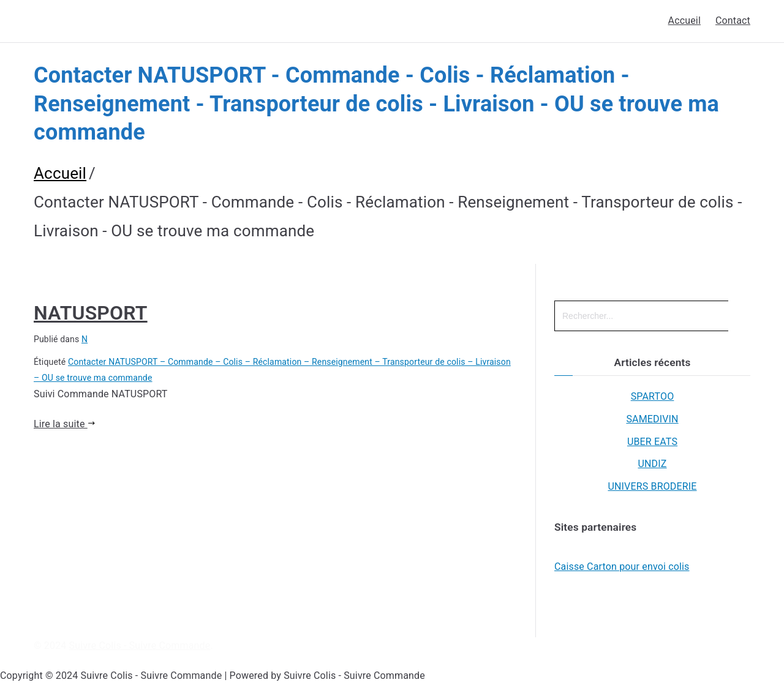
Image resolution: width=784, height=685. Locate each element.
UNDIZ (652, 464)
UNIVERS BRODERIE (652, 486)
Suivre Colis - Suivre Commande (140, 646)
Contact (733, 21)
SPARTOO (653, 396)
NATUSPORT (91, 313)
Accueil (684, 21)
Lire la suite (64, 424)
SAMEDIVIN (652, 419)
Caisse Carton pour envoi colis (622, 567)
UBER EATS (652, 442)
